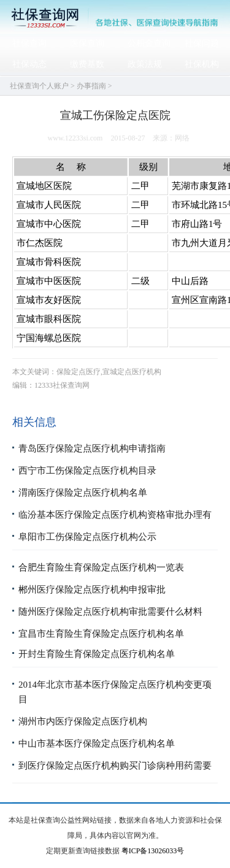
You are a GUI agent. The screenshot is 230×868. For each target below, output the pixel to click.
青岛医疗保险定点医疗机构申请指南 (92, 448)
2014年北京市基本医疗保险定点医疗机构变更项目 (115, 692)
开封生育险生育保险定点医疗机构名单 (97, 654)
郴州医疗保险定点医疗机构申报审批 (92, 590)
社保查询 (29, 43)
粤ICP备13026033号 (153, 851)
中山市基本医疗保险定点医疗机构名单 (97, 743)
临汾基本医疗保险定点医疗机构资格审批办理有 (115, 515)
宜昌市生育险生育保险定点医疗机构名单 (101, 634)
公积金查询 (149, 43)
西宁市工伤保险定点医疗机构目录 (87, 470)
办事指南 (91, 86)
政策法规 (145, 64)
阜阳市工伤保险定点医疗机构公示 (87, 537)
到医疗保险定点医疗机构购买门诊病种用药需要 (115, 766)
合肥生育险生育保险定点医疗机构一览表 (101, 567)
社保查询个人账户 (39, 86)
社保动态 (29, 64)
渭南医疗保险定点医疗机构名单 (83, 493)
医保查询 (87, 43)
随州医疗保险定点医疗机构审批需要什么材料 (110, 612)
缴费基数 (87, 64)
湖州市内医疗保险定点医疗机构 (83, 721)
